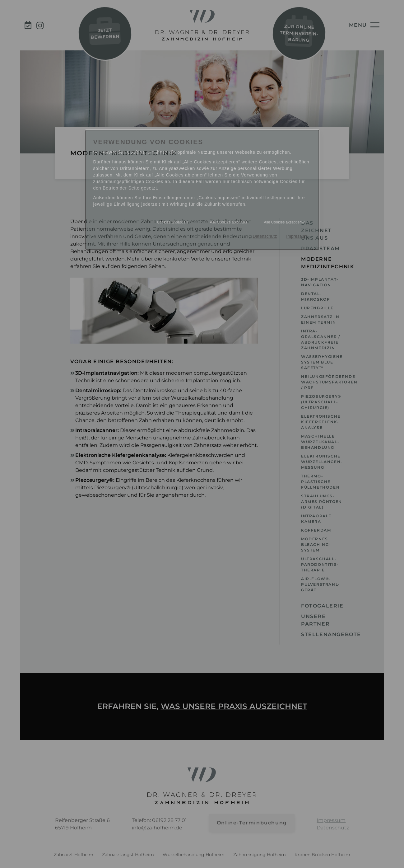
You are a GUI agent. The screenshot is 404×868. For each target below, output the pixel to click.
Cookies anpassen (172, 222)
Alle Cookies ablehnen (228, 222)
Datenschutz (265, 236)
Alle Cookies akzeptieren (284, 222)
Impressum (297, 236)
